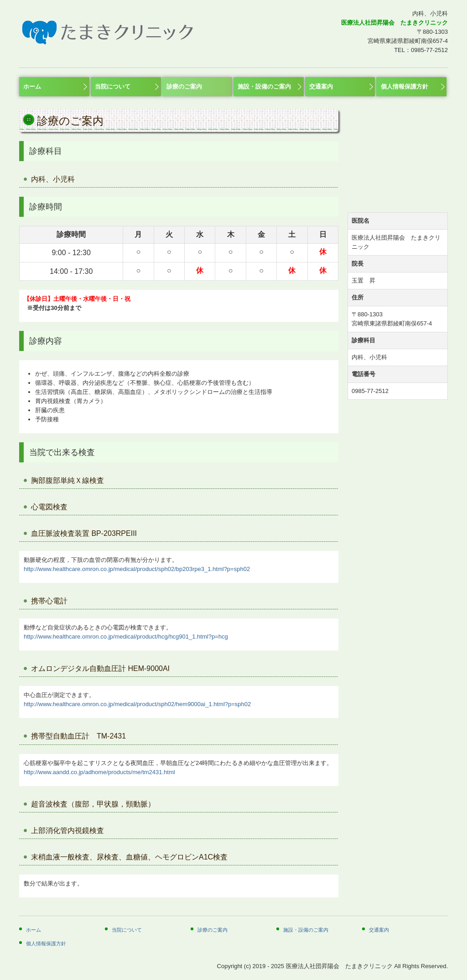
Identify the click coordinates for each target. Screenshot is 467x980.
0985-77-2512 (429, 50)
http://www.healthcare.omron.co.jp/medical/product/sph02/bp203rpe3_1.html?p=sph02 (137, 569)
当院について (113, 86)
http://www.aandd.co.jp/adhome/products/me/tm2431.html (99, 772)
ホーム (32, 86)
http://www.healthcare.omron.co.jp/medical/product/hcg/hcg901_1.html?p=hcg (126, 637)
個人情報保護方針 (405, 86)
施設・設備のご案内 (264, 86)
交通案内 (321, 86)
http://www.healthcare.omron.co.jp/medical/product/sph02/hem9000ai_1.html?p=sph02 (137, 704)
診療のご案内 (184, 86)
